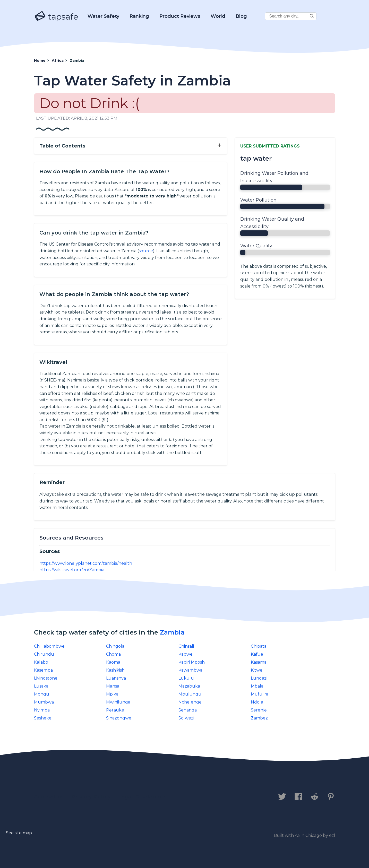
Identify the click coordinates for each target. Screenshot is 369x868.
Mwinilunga (118, 702)
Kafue (257, 654)
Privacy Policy (91, 797)
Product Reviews (180, 16)
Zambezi (260, 718)
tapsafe (56, 16)
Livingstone (46, 678)
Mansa (113, 686)
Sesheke (43, 718)
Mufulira (260, 694)
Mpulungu (190, 694)
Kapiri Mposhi (192, 662)
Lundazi (259, 678)
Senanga (188, 710)
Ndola (257, 702)
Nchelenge (190, 702)
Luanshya (116, 678)
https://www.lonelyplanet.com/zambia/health (86, 563)
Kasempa (43, 670)
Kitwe (257, 670)
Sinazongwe (119, 718)
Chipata (259, 646)
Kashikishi (116, 670)
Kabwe (186, 654)
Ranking (139, 16)
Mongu (42, 694)
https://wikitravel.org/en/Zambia (72, 570)
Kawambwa (190, 670)
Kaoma (113, 662)
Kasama (259, 662)
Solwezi (186, 718)
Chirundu (44, 654)
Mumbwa (44, 702)
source (146, 251)
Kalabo (41, 662)
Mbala (257, 686)
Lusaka (41, 686)
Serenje (259, 710)
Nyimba (42, 710)
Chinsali (186, 646)
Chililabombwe (49, 646)
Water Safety (103, 16)
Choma (113, 654)
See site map (19, 833)
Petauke (115, 710)
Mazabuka (189, 686)
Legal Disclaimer (142, 797)
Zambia (172, 632)
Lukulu (186, 678)
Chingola (115, 646)
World (218, 16)
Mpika (112, 694)
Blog (241, 16)
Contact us (49, 797)
